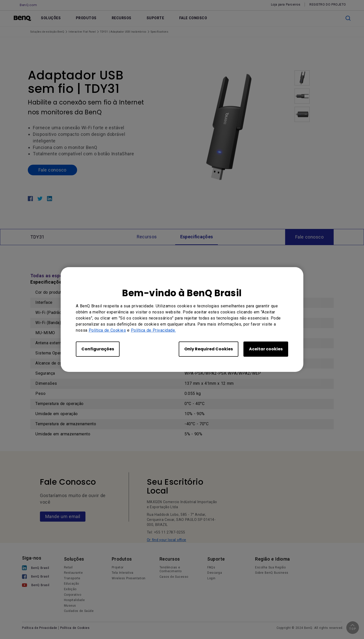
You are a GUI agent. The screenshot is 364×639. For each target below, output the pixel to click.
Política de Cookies (107, 330)
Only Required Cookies (209, 349)
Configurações (98, 349)
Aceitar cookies (266, 349)
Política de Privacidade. (153, 330)
